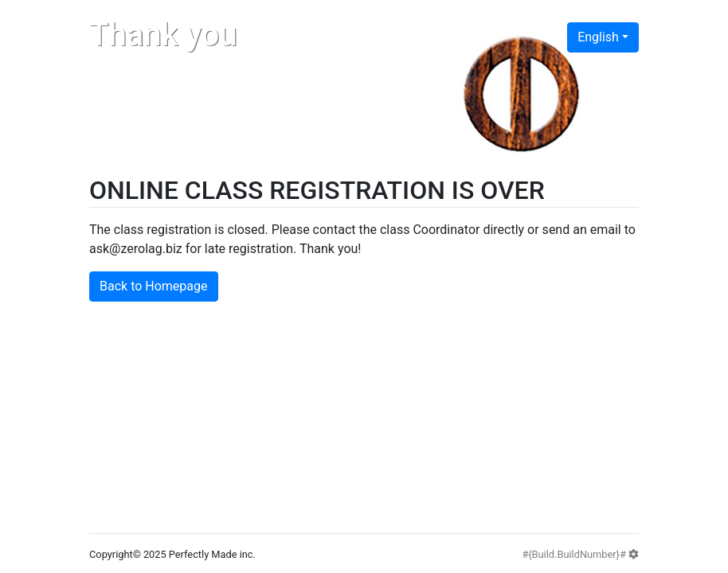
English (598, 37)
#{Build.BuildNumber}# (580, 554)
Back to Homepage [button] (154, 286)
